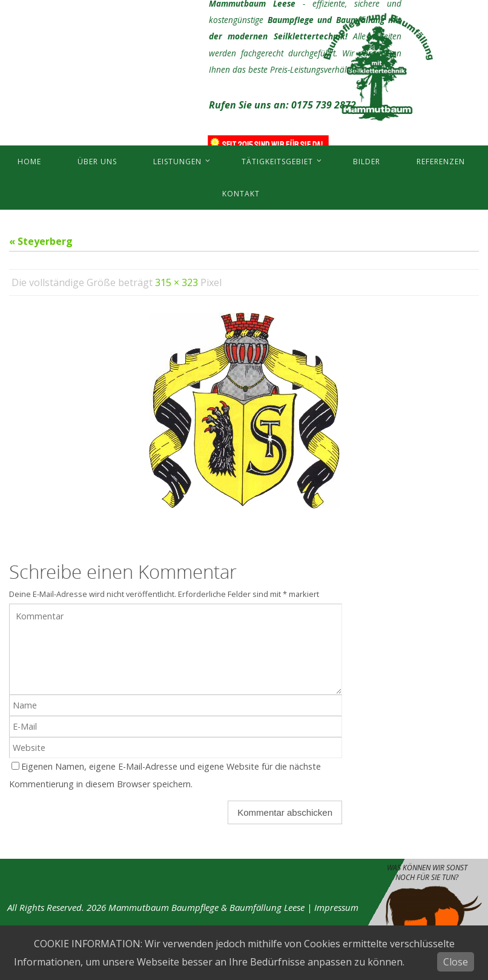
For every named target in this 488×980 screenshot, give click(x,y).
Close (456, 962)
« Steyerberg (41, 241)
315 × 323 (176, 282)
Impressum (336, 907)
